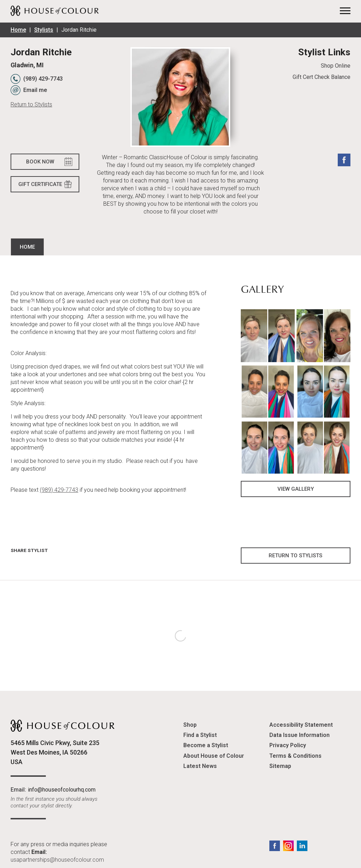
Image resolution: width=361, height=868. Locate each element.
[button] (268, 335)
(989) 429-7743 (43, 79)
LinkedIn (302, 846)
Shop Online (336, 66)
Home (18, 30)
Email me (35, 90)
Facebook (344, 160)
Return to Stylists (31, 104)
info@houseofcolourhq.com (62, 790)
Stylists (44, 30)
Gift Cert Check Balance (322, 77)
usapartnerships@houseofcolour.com (57, 860)
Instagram (288, 846)
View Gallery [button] (296, 489)
